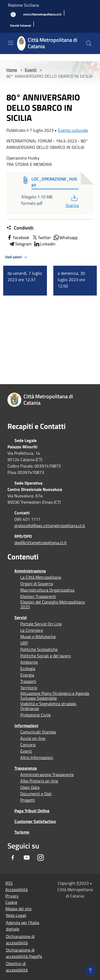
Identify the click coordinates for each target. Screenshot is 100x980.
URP (24, 643)
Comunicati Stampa (38, 732)
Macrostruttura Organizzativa (47, 590)
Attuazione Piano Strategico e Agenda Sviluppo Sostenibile (55, 696)
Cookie (11, 902)
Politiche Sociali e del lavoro (45, 656)
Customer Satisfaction (35, 821)
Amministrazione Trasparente (47, 774)
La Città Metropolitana (41, 577)
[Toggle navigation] (11, 43)
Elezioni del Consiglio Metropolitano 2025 (53, 604)
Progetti (28, 800)
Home (12, 70)
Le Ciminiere (32, 630)
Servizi (21, 617)
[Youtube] (27, 858)
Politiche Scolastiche (39, 649)
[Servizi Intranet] (21, 26)
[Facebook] (13, 858)
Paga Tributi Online (32, 811)
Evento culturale (73, 130)
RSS (9, 883)
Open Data (30, 787)
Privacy (12, 896)
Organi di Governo (37, 584)
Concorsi (28, 745)
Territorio (29, 688)
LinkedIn (45, 244)
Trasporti (28, 681)
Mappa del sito (18, 909)
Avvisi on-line (33, 738)
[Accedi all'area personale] (13, 15)
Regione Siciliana (23, 5)
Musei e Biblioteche (38, 637)
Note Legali (16, 915)
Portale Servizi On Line (41, 624)
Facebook (18, 237)
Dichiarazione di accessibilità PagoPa (24, 953)
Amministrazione (30, 571)
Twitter (41, 237)
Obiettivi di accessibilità (17, 967)
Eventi (31, 70)
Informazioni (26, 725)
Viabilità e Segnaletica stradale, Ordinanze (49, 706)
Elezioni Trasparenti (38, 596)
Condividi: (20, 228)
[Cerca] (89, 43)
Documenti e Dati (36, 794)
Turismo (22, 832)
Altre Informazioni (37, 757)
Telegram (20, 244)
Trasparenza (26, 768)
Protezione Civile (35, 715)
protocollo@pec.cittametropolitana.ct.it (50, 526)
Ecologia (28, 669)
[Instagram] (41, 858)
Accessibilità (17, 889)
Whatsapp (65, 237)
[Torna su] (90, 970)
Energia (27, 675)
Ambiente (29, 662)
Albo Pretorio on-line (39, 781)
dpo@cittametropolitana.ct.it (41, 543)
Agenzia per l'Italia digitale (23, 926)
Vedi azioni (17, 257)
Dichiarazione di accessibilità (20, 940)
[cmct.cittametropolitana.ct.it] (42, 15)
